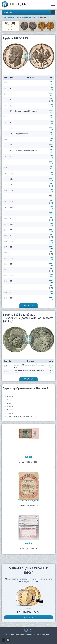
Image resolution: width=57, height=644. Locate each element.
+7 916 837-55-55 (29, 612)
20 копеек (10, 403)
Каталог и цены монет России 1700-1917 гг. (22, 416)
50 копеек (10, 397)
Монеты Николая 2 (29, 17)
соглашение (6, 637)
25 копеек (10, 400)
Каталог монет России (10, 17)
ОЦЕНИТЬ (29, 617)
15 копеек (10, 407)
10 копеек (10, 410)
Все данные (28, 305)
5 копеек (10, 413)
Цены (51, 82)
